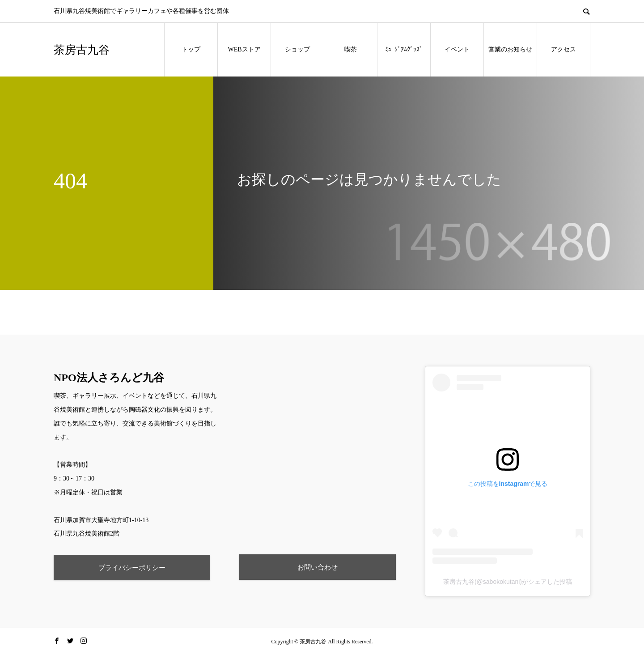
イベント (457, 49)
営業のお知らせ (510, 49)
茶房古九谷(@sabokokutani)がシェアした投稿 (508, 582)
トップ (191, 49)
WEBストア (244, 49)
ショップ (297, 49)
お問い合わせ (318, 567)
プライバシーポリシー (132, 568)
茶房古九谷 (82, 50)
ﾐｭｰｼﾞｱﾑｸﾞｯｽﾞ (404, 49)
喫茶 (351, 49)
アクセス (563, 49)
